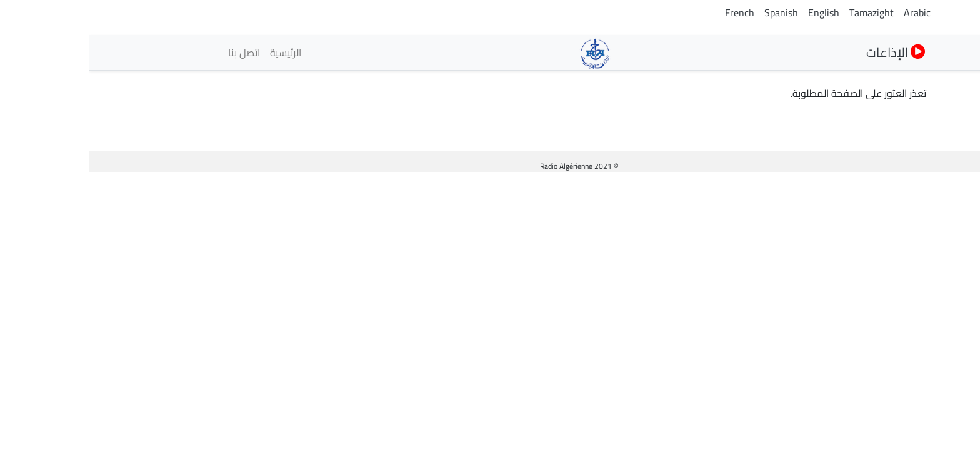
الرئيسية (196, 52)
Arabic (828, 12)
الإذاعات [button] (807, 52)
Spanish (692, 12)
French (650, 12)
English (734, 12)
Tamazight (782, 12)
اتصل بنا (155, 52)
